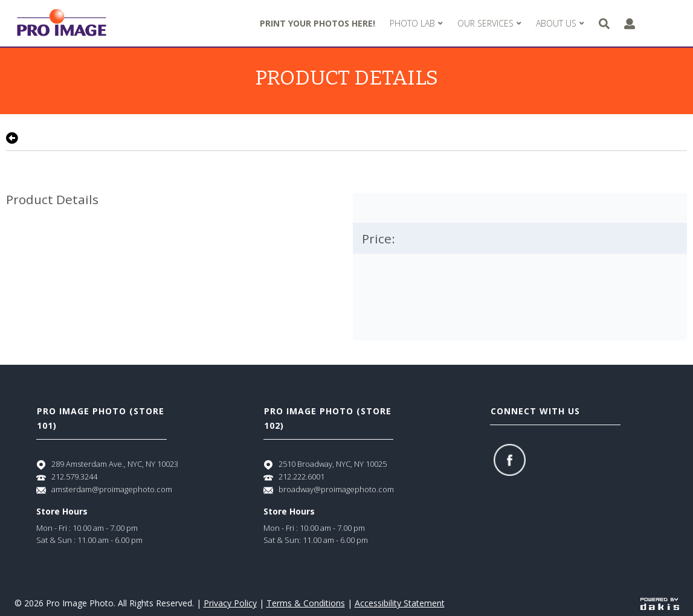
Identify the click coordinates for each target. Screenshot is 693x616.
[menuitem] (416, 24)
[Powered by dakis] (660, 603)
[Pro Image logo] (62, 23)
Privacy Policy (230, 603)
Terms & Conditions (306, 603)
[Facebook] (510, 460)
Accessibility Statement (400, 603)
